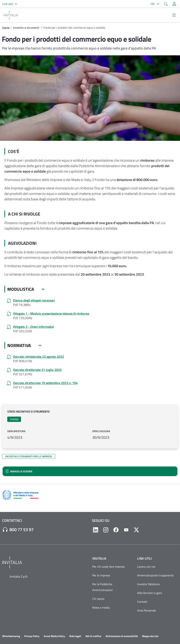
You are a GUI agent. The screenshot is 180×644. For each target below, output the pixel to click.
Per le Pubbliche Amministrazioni (102, 587)
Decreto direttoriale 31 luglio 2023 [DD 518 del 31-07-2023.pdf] (37, 370)
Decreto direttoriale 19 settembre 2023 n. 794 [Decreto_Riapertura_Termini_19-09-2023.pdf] (45, 383)
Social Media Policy (54, 636)
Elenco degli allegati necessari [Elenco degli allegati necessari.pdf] (34, 300)
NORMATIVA (19, 345)
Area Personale (147, 610)
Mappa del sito (150, 636)
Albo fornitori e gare (150, 593)
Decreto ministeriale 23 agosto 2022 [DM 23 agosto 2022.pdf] (39, 357)
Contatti (142, 602)
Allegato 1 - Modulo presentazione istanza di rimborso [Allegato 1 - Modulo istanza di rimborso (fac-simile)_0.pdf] (51, 314)
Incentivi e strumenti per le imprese (29, 456)
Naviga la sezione (19, 471)
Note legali (75, 636)
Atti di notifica (93, 636)
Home (6, 28)
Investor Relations (148, 584)
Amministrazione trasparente (155, 575)
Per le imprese (101, 575)
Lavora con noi (146, 567)
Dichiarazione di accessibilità (122, 636)
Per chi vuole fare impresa (108, 567)
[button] (11, 4)
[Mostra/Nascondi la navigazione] (174, 15)
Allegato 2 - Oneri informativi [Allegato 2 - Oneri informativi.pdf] (34, 327)
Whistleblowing (11, 636)
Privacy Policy (32, 636)
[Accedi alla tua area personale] (174, 4)
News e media (101, 607)
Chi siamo (98, 599)
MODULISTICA (21, 289)
